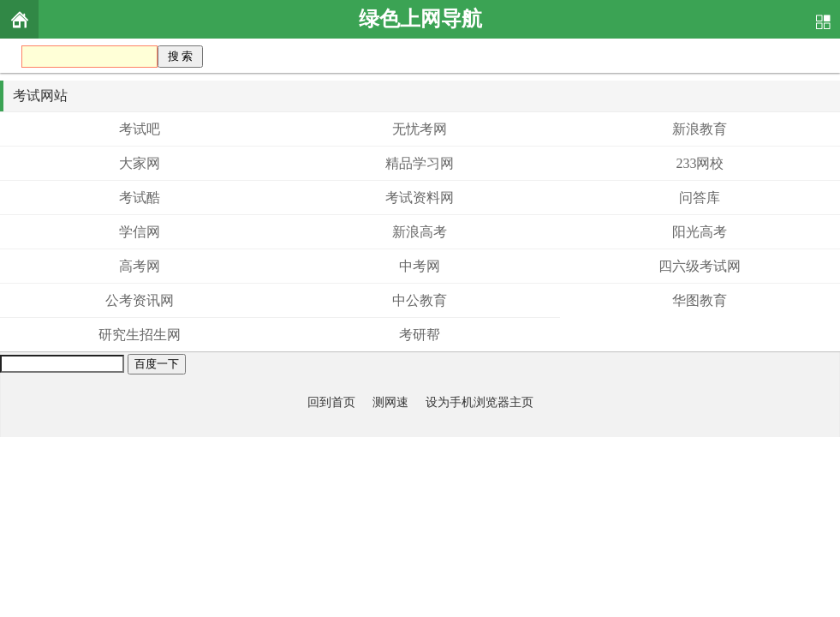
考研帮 (420, 335)
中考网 (420, 266)
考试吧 (140, 129)
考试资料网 (420, 198)
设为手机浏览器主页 (480, 402)
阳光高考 (700, 232)
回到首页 (331, 402)
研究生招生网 (140, 335)
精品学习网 (420, 163)
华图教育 (700, 300)
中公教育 (420, 300)
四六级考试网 (700, 266)
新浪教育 (700, 129)
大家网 (140, 163)
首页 (19, 19)
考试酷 (140, 198)
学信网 (140, 232)
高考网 (140, 266)
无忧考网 (420, 129)
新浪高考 (420, 232)
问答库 (700, 198)
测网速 (390, 402)
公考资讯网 (140, 300)
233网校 (700, 163)
